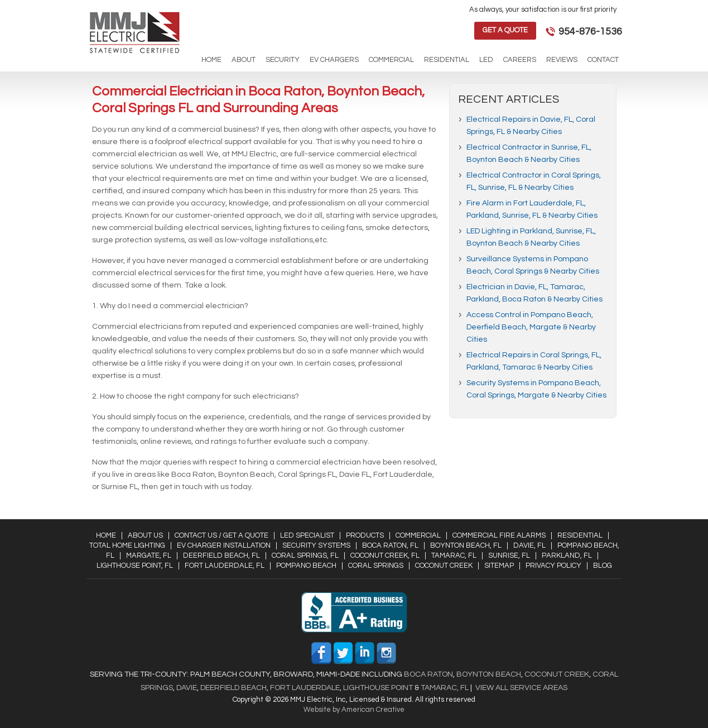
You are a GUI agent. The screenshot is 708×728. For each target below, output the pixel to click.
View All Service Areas (521, 688)
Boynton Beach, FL (466, 545)
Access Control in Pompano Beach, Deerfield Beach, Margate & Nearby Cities (531, 327)
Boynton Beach (489, 674)
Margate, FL (149, 555)
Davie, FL (529, 545)
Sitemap (499, 566)
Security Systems (316, 545)
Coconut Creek (444, 566)
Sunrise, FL (509, 555)
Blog (603, 566)
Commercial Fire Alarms (499, 535)
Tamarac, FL (454, 555)
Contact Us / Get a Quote (221, 535)
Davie (187, 688)
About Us (145, 535)
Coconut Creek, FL (385, 555)
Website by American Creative (354, 710)
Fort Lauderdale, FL (225, 566)
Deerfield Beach (233, 688)
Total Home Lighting (127, 545)
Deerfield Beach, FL (221, 555)
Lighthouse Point (377, 688)
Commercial (418, 535)
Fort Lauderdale (305, 688)
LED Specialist (307, 535)
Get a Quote (505, 30)
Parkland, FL (567, 555)
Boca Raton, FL (390, 545)
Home (106, 535)
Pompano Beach (306, 566)
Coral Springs (376, 566)
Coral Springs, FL (305, 555)
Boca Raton (428, 674)
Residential (580, 535)
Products (365, 535)
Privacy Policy (553, 566)
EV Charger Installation (224, 545)
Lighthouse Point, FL (135, 566)
